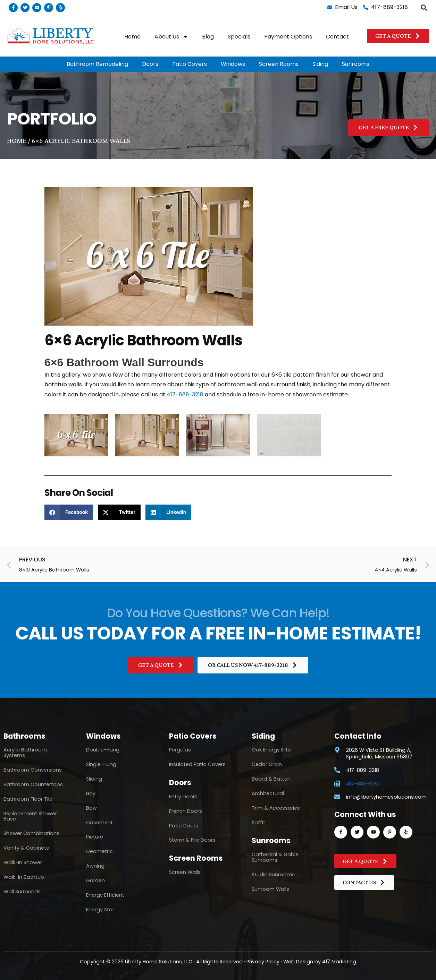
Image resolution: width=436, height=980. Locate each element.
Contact (337, 37)
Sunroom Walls (270, 889)
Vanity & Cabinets (26, 848)
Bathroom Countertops (33, 784)
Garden (95, 880)
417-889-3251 (363, 784)
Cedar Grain (267, 764)
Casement (99, 823)
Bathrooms (24, 736)
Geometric (99, 851)
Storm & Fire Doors (192, 840)
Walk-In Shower (23, 862)
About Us (171, 37)
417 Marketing (339, 961)
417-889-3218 (185, 394)
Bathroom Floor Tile (28, 799)
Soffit (258, 823)
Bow (91, 808)
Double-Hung (103, 750)
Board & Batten (271, 779)
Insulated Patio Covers (197, 764)
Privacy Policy (263, 961)
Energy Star (100, 910)
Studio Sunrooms (273, 875)
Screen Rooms (279, 64)
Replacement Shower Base (30, 816)
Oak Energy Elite (271, 750)
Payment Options (288, 37)
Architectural (268, 793)
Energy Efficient (105, 895)
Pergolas (180, 750)
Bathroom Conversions (33, 770)
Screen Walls (185, 872)
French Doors (186, 811)
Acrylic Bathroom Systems (25, 753)
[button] (424, 7)
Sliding (94, 779)
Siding (320, 64)
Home (132, 37)
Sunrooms (356, 64)
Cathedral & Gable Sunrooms (275, 857)
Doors (150, 64)
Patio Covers (190, 64)
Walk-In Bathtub (24, 877)
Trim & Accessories (276, 808)
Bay (91, 793)
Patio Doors (184, 826)
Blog (208, 37)
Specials (239, 37)
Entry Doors (183, 797)
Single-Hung (101, 764)
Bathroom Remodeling (97, 64)
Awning (95, 866)
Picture (95, 837)
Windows (233, 64)
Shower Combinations (31, 833)
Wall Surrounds (22, 892)
